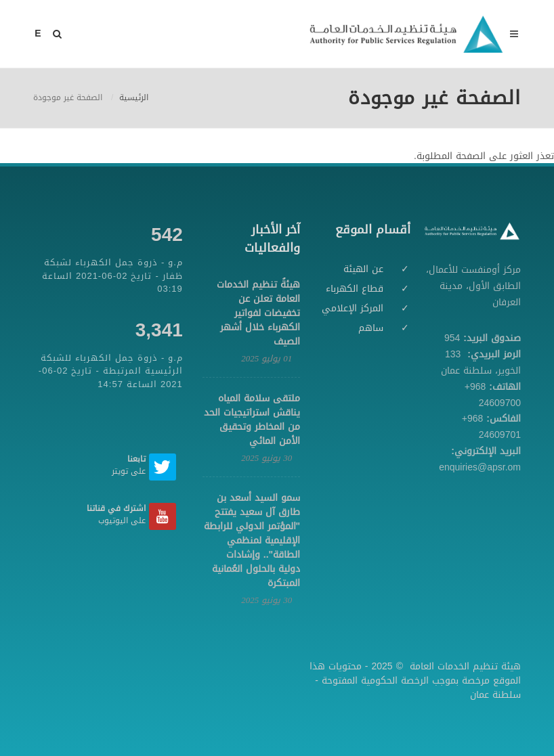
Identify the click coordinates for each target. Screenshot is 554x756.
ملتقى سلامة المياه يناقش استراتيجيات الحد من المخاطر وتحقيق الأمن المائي (252, 420)
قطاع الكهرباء (355, 289)
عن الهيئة (363, 269)
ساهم (371, 328)
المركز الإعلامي (353, 308)
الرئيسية (134, 97)
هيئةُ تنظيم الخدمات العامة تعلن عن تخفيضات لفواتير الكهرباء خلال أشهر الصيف (258, 313)
